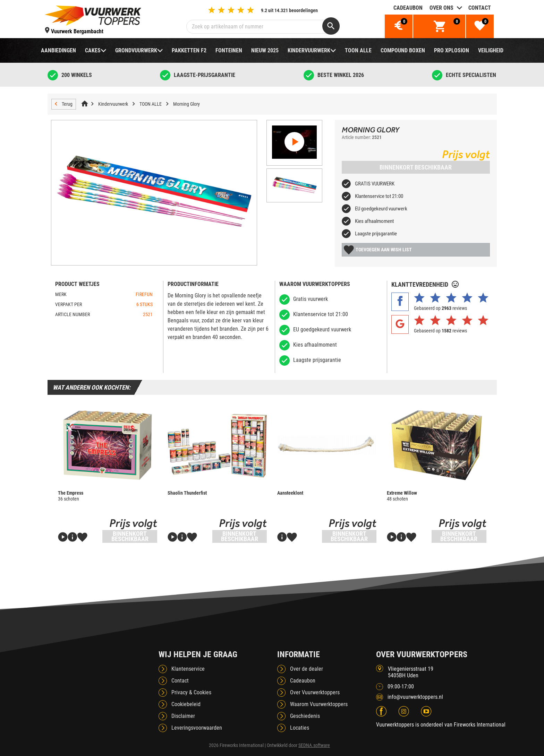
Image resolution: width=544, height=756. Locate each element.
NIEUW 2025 (265, 50)
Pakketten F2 (189, 50)
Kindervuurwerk (309, 50)
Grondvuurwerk (136, 50)
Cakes (93, 50)
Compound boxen (403, 50)
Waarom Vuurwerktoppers (319, 704)
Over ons (441, 8)
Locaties (300, 728)
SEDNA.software (314, 745)
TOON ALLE (358, 50)
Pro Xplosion (452, 50)
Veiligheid (491, 50)
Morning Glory (186, 104)
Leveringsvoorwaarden (197, 728)
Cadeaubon (408, 8)
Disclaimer (183, 716)
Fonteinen (229, 50)
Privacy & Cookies (191, 692)
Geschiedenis (305, 716)
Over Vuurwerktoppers (315, 692)
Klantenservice (188, 669)
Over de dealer (307, 669)
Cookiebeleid (186, 704)
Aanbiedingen (58, 50)
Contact (480, 8)
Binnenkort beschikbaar (416, 167)
